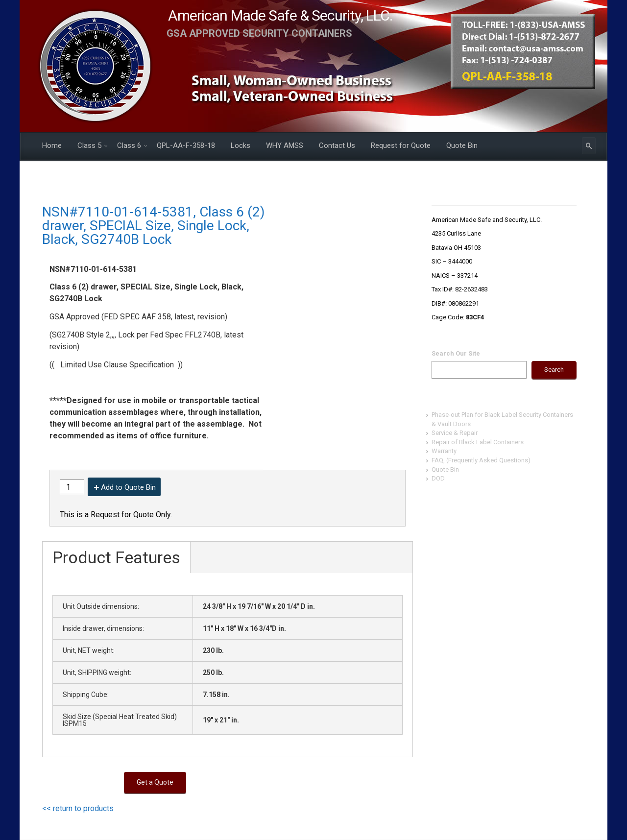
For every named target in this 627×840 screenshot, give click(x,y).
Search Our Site (456, 353)
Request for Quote (401, 145)
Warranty (444, 451)
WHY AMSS (285, 145)
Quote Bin (462, 145)
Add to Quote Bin (128, 487)
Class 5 (89, 145)
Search (554, 370)
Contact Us (337, 145)
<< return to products (78, 808)
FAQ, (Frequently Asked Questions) (481, 460)
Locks (241, 145)
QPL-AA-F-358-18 (186, 145)
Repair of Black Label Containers (478, 442)
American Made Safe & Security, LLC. (280, 15)
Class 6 (129, 145)
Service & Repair (455, 433)
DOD (438, 478)
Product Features (116, 557)
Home (52, 145)
